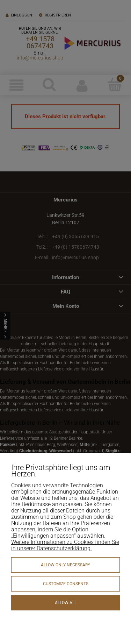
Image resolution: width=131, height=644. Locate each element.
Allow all (66, 603)
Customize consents (66, 584)
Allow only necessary (65, 565)
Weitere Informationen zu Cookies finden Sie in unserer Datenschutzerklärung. (65, 545)
